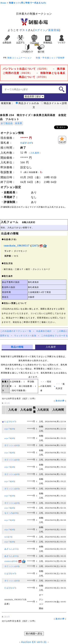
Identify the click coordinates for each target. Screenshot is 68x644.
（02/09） (26, 69)
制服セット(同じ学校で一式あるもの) (28, 3)
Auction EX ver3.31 (34, 642)
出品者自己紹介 (44, 331)
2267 (35, 246)
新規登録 (54, 30)
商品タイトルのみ (27, 103)
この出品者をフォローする (54, 336)
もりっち (9, 513)
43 (17, 445)
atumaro (8, 561)
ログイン (40, 30)
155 (16, 549)
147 (30, 143)
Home (3, 3)
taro (6, 537)
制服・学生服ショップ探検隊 (50, 58)
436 (16, 513)
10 (10, 537)
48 (13, 429)
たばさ (24, 143)
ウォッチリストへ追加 (25, 336)
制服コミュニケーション (20, 58)
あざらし (9, 549)
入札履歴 (35, 153)
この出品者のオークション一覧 (16, 331)
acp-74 (8, 429)
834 (15, 561)
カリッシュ (10, 445)
